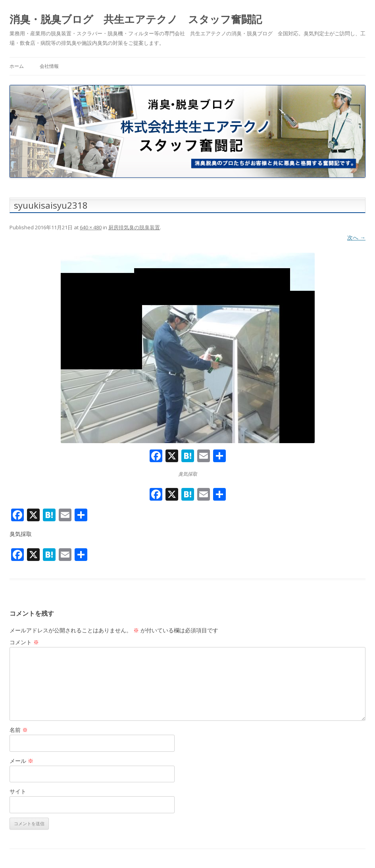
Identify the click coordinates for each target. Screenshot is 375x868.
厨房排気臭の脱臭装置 (134, 227)
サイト (18, 791)
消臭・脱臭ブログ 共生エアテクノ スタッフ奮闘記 (136, 19)
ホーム (17, 66)
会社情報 (49, 66)
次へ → (356, 237)
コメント (24, 642)
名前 (19, 730)
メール (21, 761)
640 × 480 (91, 227)
